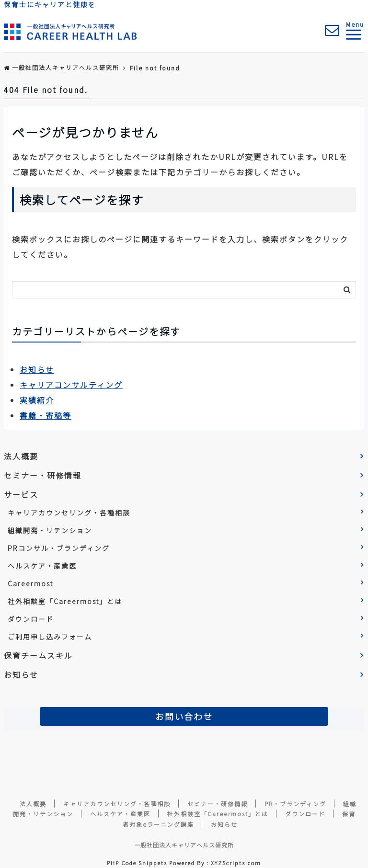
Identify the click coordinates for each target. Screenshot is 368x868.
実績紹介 (37, 400)
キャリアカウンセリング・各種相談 (69, 513)
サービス (21, 494)
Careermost (30, 583)
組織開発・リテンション (50, 530)
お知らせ (37, 369)
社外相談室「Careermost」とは (65, 601)
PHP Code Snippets (137, 863)
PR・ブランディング (295, 804)
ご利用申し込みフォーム (50, 637)
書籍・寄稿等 (46, 415)
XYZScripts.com (236, 863)
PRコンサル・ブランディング (59, 548)
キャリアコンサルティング (71, 385)
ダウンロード (31, 619)
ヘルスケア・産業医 (42, 566)
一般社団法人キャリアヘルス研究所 (184, 845)
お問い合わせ (184, 716)
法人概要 (21, 456)
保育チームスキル (38, 655)
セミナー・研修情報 (43, 475)
